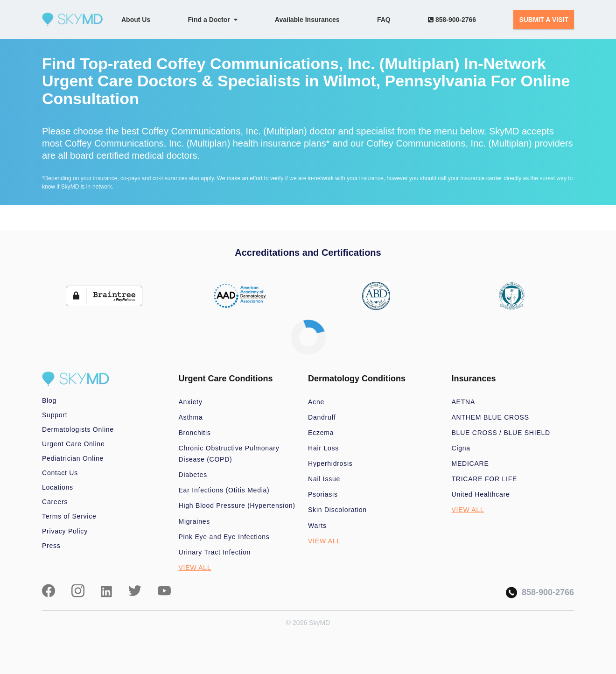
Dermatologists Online (78, 429)
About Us (136, 20)
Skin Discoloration (337, 510)
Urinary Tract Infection (215, 552)
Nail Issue (324, 479)
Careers (55, 502)
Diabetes (193, 475)
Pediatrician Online (73, 458)
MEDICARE (470, 463)
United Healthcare (481, 494)
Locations (58, 487)
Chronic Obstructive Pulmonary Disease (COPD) (229, 454)
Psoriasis (323, 494)
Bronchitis (195, 433)
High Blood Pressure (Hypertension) (237, 505)
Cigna (461, 448)
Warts (317, 526)
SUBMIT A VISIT (544, 20)
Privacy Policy (65, 531)
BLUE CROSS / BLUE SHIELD (501, 433)
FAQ (384, 20)
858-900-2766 (452, 20)
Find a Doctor (213, 20)
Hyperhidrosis (330, 463)
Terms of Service (69, 516)
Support (55, 415)
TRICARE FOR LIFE (485, 479)
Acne (316, 402)
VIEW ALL (195, 568)
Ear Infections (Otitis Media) (224, 490)
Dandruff (322, 417)
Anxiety (191, 402)
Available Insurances (307, 20)
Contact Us (60, 473)
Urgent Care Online (73, 444)
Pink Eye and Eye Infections (224, 537)
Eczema (321, 433)
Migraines (195, 521)
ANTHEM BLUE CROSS (490, 417)
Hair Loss (323, 448)
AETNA (464, 402)
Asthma (191, 417)
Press (51, 546)
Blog (49, 400)
